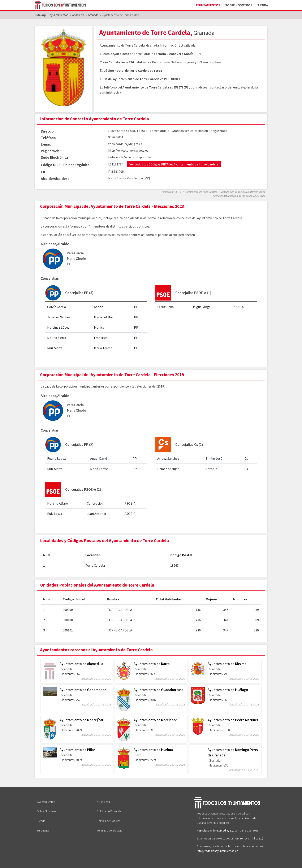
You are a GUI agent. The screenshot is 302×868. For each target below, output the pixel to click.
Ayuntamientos (208, 5)
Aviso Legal (104, 802)
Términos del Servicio (110, 830)
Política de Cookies (109, 821)
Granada (153, 45)
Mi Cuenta (43, 830)
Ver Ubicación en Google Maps (206, 131)
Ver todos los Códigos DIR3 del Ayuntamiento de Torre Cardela (174, 164)
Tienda (263, 5)
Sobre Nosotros (239, 5)
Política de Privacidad (110, 811)
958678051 (181, 87)
